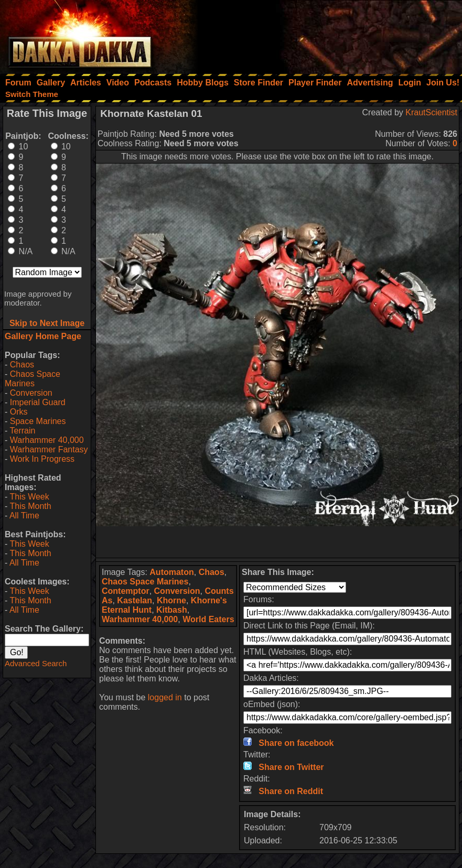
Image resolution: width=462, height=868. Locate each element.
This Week (29, 497)
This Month (30, 506)
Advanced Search (36, 663)
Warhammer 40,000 (47, 440)
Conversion (31, 393)
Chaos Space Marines (33, 379)
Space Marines (38, 421)
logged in (165, 697)
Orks (19, 412)
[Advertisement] (321, 34)
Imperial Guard (38, 402)
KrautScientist (431, 112)
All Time (24, 516)
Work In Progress (42, 459)
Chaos (22, 365)
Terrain (22, 431)
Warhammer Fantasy (49, 449)
